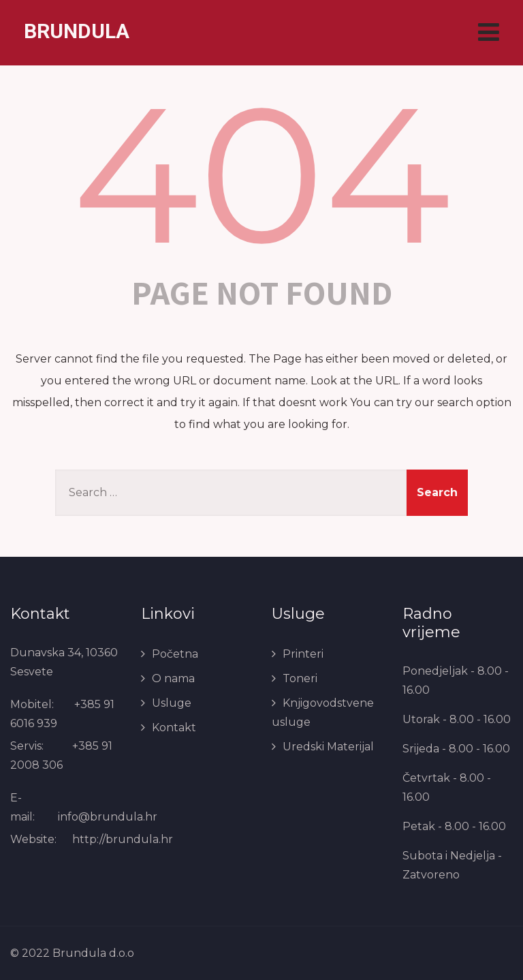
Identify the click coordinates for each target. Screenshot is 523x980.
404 (262, 174)
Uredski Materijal (328, 747)
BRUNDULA (77, 31)
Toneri (300, 678)
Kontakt (174, 728)
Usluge (172, 703)
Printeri (303, 654)
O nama (173, 678)
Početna (175, 654)
